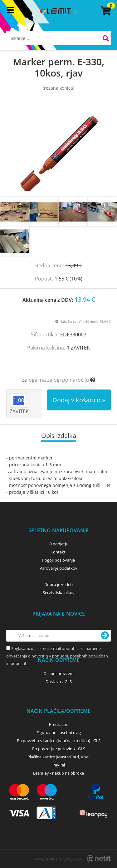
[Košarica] (105, 11)
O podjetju (58, 544)
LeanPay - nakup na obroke (58, 773)
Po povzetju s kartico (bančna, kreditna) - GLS (59, 741)
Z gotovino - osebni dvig (59, 732)
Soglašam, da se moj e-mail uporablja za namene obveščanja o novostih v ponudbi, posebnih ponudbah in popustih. (57, 656)
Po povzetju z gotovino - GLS (59, 749)
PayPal (59, 765)
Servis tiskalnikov (59, 593)
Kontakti (58, 552)
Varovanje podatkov (58, 568)
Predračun (59, 724)
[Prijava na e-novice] (105, 636)
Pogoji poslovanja (58, 560)
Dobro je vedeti (58, 584)
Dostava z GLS (59, 682)
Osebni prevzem (58, 673)
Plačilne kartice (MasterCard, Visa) (58, 757)
